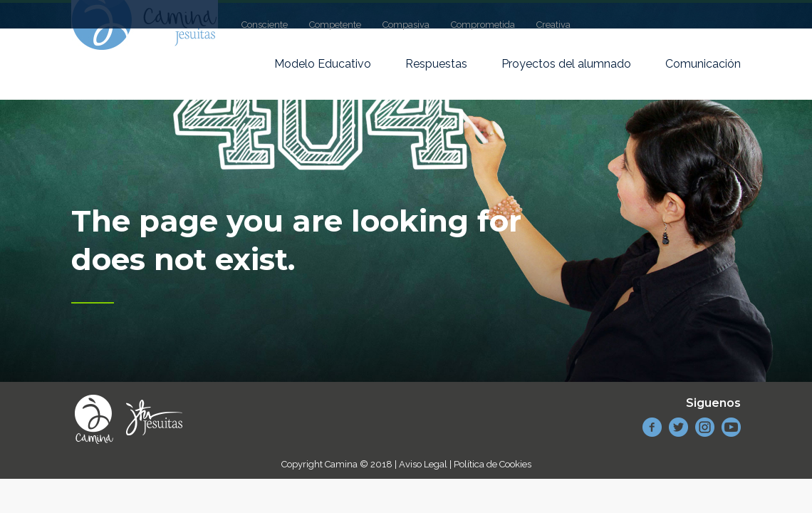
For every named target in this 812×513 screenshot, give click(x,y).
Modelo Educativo (323, 64)
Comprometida (483, 25)
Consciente (265, 25)
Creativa (553, 25)
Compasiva (406, 25)
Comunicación (703, 64)
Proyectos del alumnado (566, 64)
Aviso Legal (423, 464)
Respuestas (436, 64)
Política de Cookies (493, 464)
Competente (335, 25)
